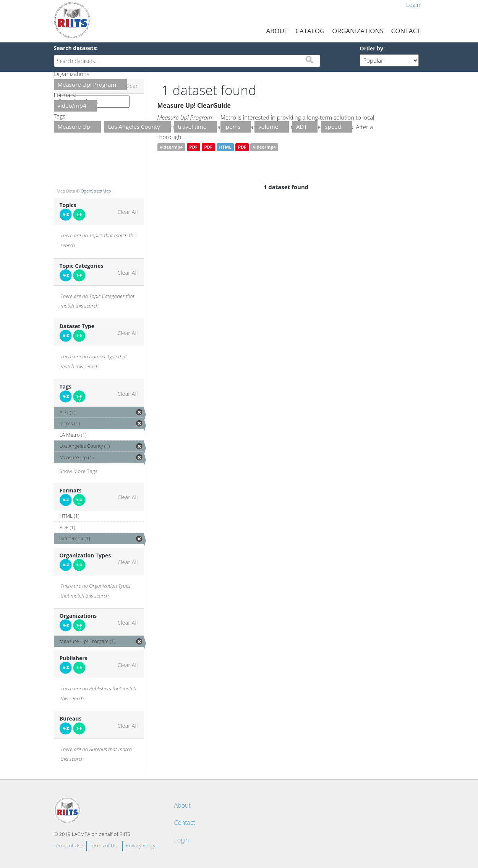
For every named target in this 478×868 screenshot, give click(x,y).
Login (413, 5)
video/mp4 (171, 147)
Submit (309, 60)
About (277, 31)
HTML (225, 147)
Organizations (358, 31)
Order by (372, 48)
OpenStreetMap (96, 191)
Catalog (310, 31)
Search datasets (75, 48)
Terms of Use (69, 845)
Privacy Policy (140, 845)
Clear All (127, 212)
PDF (193, 147)
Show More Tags (79, 471)
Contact (406, 31)
